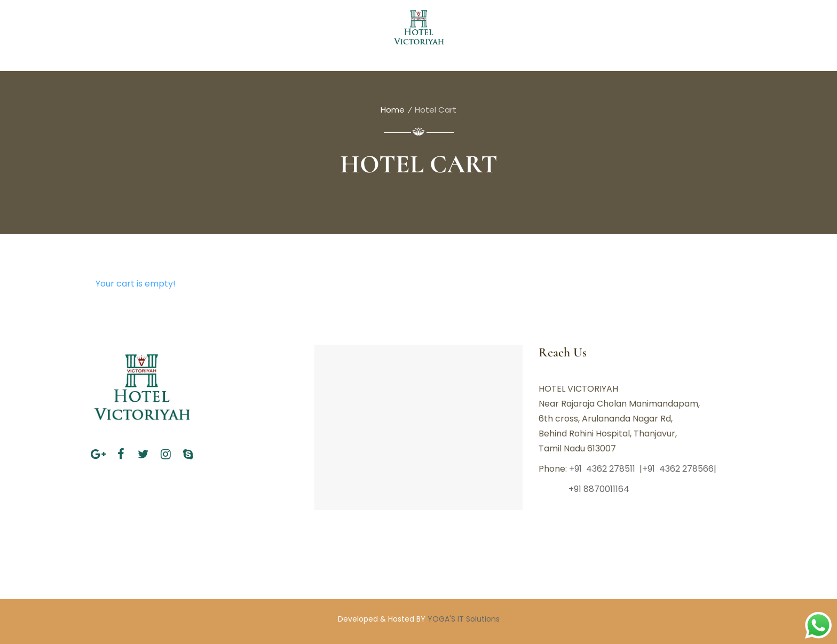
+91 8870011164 (585, 489)
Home (393, 110)
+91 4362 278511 (603, 469)
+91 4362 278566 (678, 469)
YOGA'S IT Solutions (464, 619)
